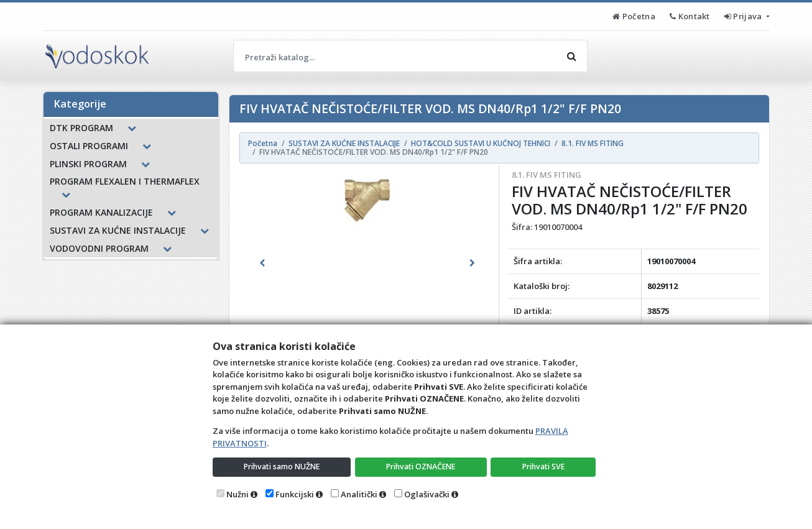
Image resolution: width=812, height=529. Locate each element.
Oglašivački (427, 494)
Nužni (238, 494)
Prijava (744, 16)
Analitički (359, 494)
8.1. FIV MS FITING (547, 175)
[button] (262, 263)
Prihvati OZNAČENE (422, 466)
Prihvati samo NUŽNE (282, 466)
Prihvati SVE (544, 466)
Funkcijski (295, 494)
